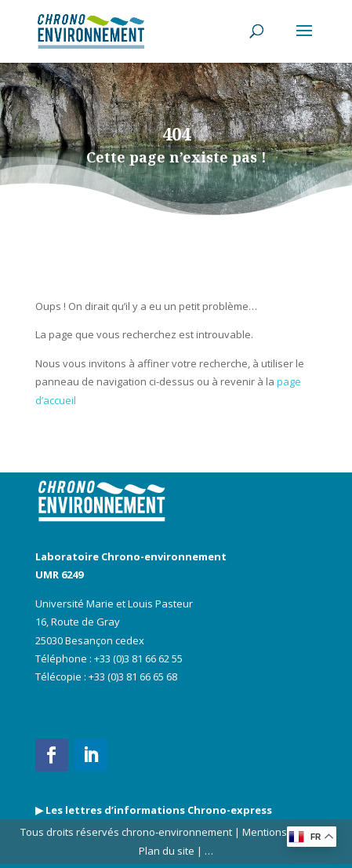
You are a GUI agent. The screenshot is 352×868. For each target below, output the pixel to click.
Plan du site (167, 851)
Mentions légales (283, 832)
